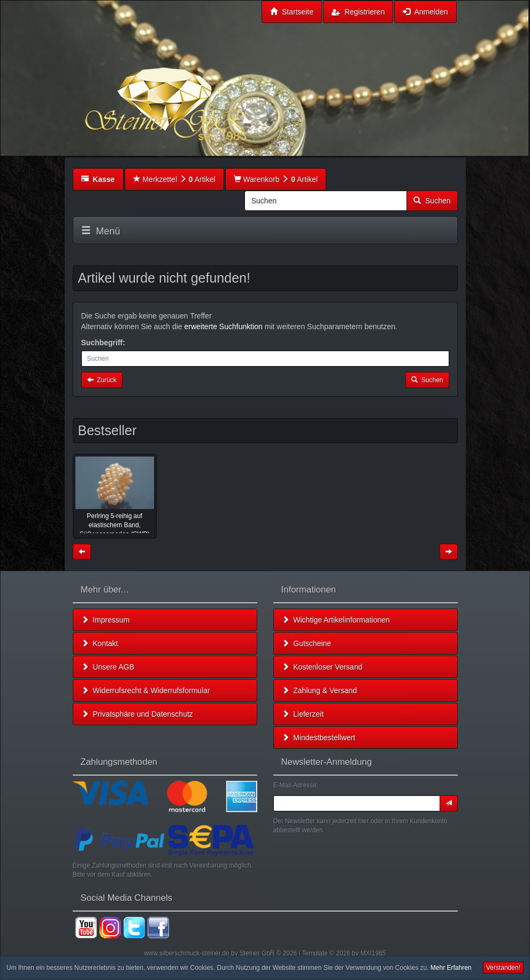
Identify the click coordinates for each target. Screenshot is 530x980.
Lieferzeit (303, 714)
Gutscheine (307, 643)
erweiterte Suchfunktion (224, 326)
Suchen (432, 201)
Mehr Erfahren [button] (451, 968)
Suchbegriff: (103, 343)
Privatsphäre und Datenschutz (137, 714)
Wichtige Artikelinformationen (336, 620)
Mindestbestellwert (319, 738)
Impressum (106, 620)
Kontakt (100, 643)
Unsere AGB (108, 667)
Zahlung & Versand (320, 690)
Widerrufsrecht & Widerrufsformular (146, 690)
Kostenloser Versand (322, 667)
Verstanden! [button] (503, 968)
